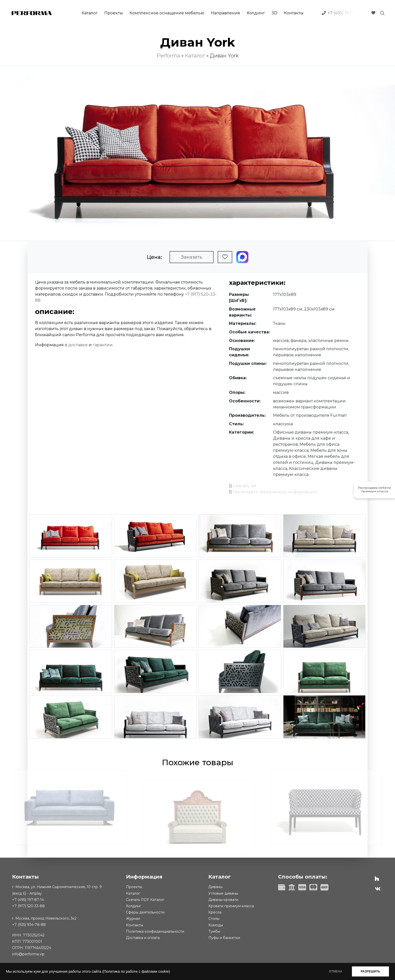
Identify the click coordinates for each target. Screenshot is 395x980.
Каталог (90, 13)
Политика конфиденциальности (155, 931)
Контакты (294, 13)
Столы (214, 919)
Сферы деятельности (145, 912)
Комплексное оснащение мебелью (167, 13)
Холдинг (256, 13)
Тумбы (214, 931)
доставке (78, 345)
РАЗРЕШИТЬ (370, 971)
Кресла (215, 912)
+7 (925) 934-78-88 (29, 925)
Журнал (133, 919)
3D (274, 13)
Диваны (215, 887)
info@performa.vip (28, 954)
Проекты (114, 13)
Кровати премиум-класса (231, 906)
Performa (168, 56)
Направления (225, 13)
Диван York (224, 56)
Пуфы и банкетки (224, 938)
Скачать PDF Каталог (145, 900)
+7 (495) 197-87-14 (28, 900)
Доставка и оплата (143, 938)
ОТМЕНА (335, 971)
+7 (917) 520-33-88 (28, 906)
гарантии (103, 345)
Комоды (216, 925)
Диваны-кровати (223, 900)
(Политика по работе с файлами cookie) (136, 971)
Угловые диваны (223, 893)
